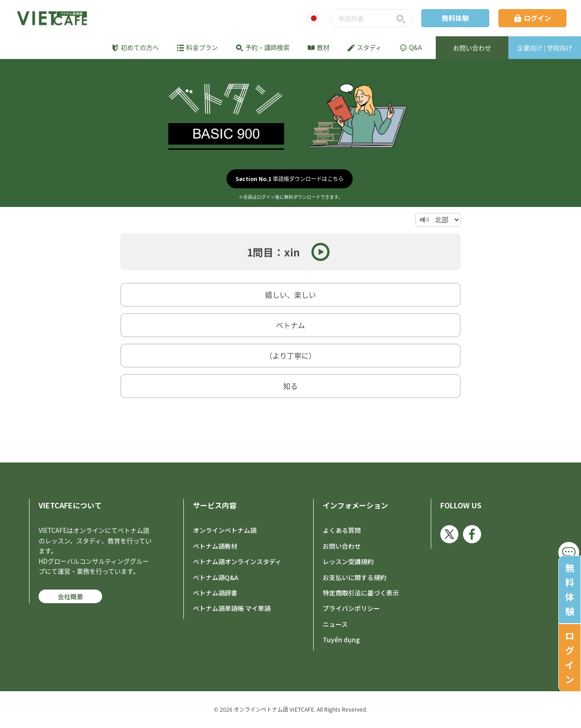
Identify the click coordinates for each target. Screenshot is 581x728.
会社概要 (70, 596)
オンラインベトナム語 (225, 530)
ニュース (335, 624)
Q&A (411, 47)
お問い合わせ (342, 546)
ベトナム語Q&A (216, 577)
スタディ (365, 47)
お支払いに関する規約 (355, 577)
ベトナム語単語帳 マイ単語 (232, 608)
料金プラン (197, 47)
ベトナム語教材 (215, 546)
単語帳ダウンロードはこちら (290, 179)
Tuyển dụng (341, 639)
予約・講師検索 (263, 47)
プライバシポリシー (351, 608)
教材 (319, 47)
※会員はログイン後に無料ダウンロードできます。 (291, 197)
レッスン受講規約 (348, 561)
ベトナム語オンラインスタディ (237, 561)
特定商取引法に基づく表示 (361, 593)
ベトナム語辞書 (215, 593)
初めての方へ (135, 47)
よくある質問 (342, 530)
